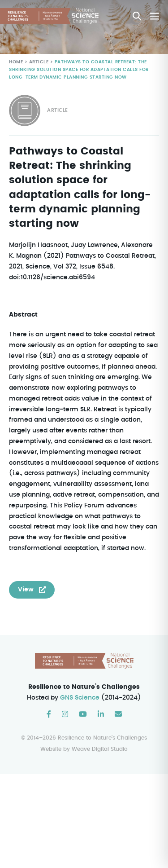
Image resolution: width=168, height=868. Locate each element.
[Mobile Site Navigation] (155, 16)
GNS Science (80, 709)
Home (16, 62)
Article (38, 62)
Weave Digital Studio (100, 760)
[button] (137, 16)
